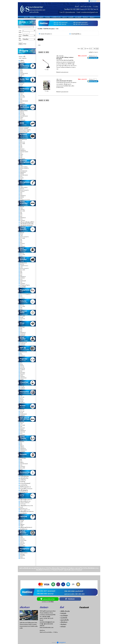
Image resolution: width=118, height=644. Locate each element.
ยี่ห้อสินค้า (32, 17)
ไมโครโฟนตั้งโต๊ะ (75, 34)
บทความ (64, 17)
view (47, 70)
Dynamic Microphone (45, 34)
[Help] (25, 44)
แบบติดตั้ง (71, 17)
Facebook (84, 607)
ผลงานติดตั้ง (78, 17)
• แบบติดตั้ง (63, 618)
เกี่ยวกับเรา (86, 17)
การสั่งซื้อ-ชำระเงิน (56, 17)
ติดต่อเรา (92, 17)
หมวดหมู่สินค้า (40, 17)
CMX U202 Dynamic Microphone (64, 81)
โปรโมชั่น (48, 17)
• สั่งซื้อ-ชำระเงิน (65, 611)
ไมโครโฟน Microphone (49, 29)
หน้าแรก (26, 17)
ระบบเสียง (40, 29)
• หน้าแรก (63, 627)
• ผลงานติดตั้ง (64, 620)
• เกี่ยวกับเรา (64, 622)
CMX (57, 29)
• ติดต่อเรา (63, 624)
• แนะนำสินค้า (64, 616)
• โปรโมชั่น (63, 613)
